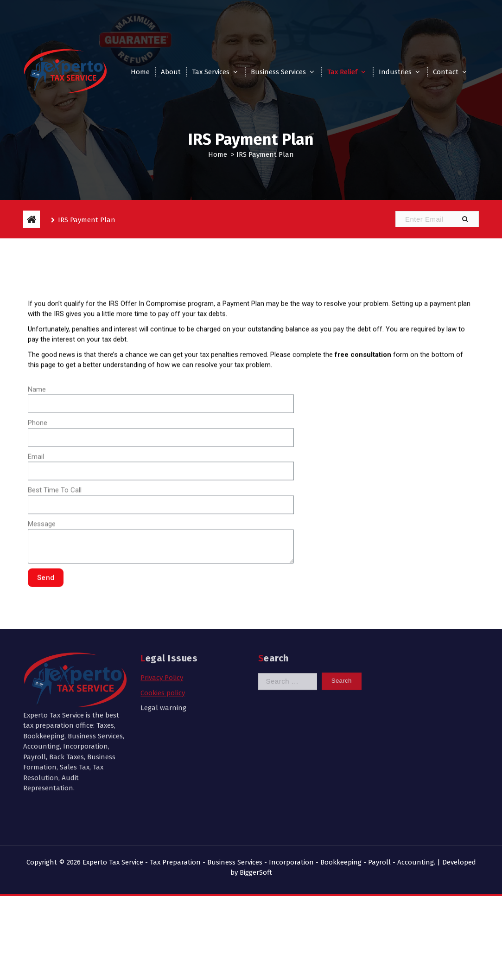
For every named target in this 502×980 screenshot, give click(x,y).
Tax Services (211, 72)
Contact (446, 72)
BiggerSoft (256, 872)
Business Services (278, 72)
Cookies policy (163, 620)
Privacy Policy (162, 605)
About (171, 72)
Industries (395, 72)
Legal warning (163, 635)
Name (37, 480)
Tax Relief (342, 72)
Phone (38, 513)
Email (36, 547)
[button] (465, 219)
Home (140, 72)
